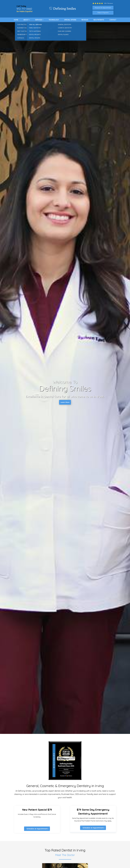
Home (16, 20)
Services (39, 20)
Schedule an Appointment (37, 829)
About (26, 20)
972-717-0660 (24, 9)
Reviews (85, 20)
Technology (54, 20)
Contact (113, 20)
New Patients (99, 20)
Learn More (65, 403)
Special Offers (70, 20)
